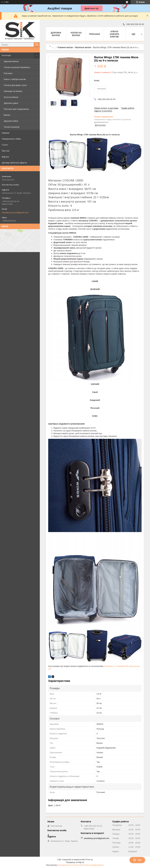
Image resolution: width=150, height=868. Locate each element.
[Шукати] (37, 45)
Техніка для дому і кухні (15, 85)
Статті (5, 145)
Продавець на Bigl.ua (75, 862)
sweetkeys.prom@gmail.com (15, 212)
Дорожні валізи (11, 61)
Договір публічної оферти (14, 163)
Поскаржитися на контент (69, 865)
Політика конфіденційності (93, 865)
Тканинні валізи (65, 47)
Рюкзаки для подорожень (16, 109)
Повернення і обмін (11, 139)
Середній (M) (122, 666)
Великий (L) (110, 666)
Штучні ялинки (11, 97)
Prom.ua (89, 860)
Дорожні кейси (11, 121)
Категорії (6, 55)
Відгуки (5, 157)
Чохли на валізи (12, 127)
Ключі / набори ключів (15, 79)
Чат (137, 860)
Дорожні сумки (11, 103)
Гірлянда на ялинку (13, 91)
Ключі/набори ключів (114, 34)
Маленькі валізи (83, 47)
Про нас (6, 151)
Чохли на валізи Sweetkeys (17, 67)
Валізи (7, 115)
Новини (6, 133)
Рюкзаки (8, 73)
